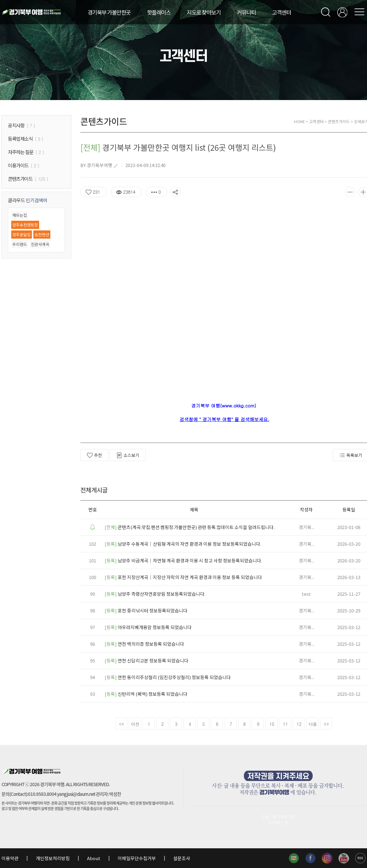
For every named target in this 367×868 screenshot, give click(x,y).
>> (326, 724)
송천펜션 (42, 235)
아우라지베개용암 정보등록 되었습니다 (148, 627)
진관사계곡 (40, 244)
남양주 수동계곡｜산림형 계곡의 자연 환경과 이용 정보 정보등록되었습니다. (183, 544)
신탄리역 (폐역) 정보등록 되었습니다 (146, 694)
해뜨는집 (20, 215)
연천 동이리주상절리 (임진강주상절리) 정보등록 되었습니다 (168, 677)
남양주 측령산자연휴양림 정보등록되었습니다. (155, 594)
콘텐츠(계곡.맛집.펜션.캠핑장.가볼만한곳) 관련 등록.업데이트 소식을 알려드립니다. (190, 527)
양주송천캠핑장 (25, 225)
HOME (299, 121)
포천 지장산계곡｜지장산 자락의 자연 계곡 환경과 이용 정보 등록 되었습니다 (183, 577)
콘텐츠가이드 (339, 121)
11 (285, 724)
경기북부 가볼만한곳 (109, 12)
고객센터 (281, 12)
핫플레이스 (159, 12)
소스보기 (128, 455)
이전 (135, 724)
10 (272, 724)
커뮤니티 (246, 12)
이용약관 (10, 858)
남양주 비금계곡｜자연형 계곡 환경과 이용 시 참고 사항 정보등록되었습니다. (183, 560)
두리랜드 (20, 244)
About (94, 858)
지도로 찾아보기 (204, 12)
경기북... (306, 527)
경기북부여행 (99, 165)
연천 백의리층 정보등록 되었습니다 (144, 644)
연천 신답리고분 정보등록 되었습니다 (146, 660)
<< (122, 724)
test (306, 594)
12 (299, 724)
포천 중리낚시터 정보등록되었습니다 (146, 610)
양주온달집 (22, 235)
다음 (313, 724)
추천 (94, 455)
